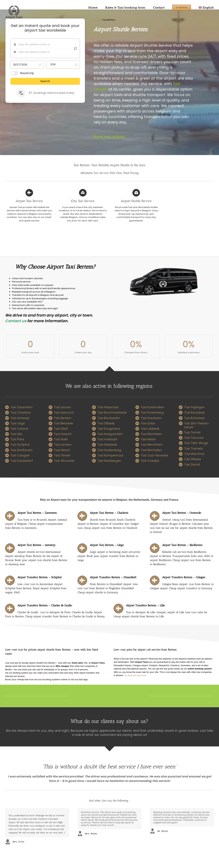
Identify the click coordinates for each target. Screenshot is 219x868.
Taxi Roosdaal (194, 413)
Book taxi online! (109, 137)
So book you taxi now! (135, 675)
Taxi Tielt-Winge (196, 443)
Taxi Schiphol (20, 445)
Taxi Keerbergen (109, 461)
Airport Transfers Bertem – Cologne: (184, 577)
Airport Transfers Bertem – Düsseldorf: (113, 577)
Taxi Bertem (63, 418)
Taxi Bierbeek (63, 423)
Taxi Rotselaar (194, 418)
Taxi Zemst (192, 465)
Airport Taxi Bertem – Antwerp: (37, 545)
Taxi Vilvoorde (64, 461)
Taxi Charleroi (20, 413)
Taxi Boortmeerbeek (112, 413)
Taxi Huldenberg (109, 450)
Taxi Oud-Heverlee (154, 455)
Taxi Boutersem (109, 418)
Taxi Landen (63, 445)
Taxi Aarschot (64, 413)
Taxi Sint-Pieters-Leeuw (197, 425)
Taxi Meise (148, 439)
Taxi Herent (62, 450)
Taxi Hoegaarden (110, 434)
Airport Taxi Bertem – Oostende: (182, 513)
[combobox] (35, 45)
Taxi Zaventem (21, 407)
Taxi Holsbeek (107, 445)
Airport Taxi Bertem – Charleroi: (109, 513)
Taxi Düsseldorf (22, 461)
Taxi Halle (61, 439)
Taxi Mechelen (151, 450)
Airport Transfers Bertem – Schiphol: (40, 577)
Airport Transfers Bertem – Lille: (146, 605)
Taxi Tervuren (194, 438)
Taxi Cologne (20, 455)
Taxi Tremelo (194, 449)
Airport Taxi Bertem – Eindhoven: (183, 545)
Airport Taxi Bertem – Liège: (107, 545)
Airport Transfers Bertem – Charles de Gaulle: (45, 605)
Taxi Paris (17, 439)
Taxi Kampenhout (110, 455)
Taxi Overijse (150, 461)
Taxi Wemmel (194, 454)
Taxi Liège (18, 423)
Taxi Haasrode (108, 407)
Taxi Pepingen (194, 407)
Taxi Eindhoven (21, 450)
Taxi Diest (61, 429)
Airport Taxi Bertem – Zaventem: (37, 513)
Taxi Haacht (63, 434)
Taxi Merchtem (152, 445)
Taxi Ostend (19, 429)
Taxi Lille (16, 434)
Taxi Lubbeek (150, 429)
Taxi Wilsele (193, 459)
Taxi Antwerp (20, 418)
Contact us (16, 321)
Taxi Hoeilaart (107, 439)
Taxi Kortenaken (152, 407)
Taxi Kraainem (151, 418)
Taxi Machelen (151, 434)
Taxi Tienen (62, 455)
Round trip (27, 73)
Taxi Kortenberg (152, 413)
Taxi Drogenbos (109, 429)
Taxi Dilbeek (106, 423)
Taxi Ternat (192, 432)
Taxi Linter (148, 423)
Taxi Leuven (62, 407)
